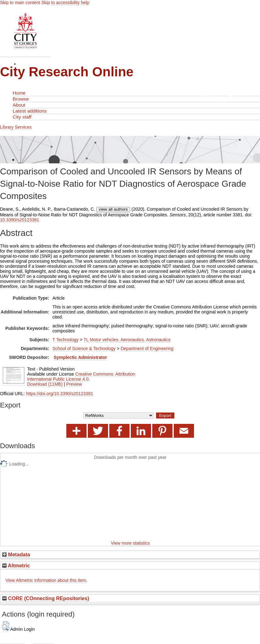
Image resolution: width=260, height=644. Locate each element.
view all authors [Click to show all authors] (113, 209)
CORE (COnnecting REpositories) (46, 598)
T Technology (66, 340)
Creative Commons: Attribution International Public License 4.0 (81, 377)
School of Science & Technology (84, 348)
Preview (74, 384)
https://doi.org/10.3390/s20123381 (60, 394)
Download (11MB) (45, 384)
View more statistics (130, 543)
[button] (6, 626)
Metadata (16, 554)
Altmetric (16, 565)
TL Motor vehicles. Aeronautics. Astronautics (127, 340)
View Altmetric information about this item (46, 580)
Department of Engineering (147, 348)
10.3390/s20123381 (20, 220)
